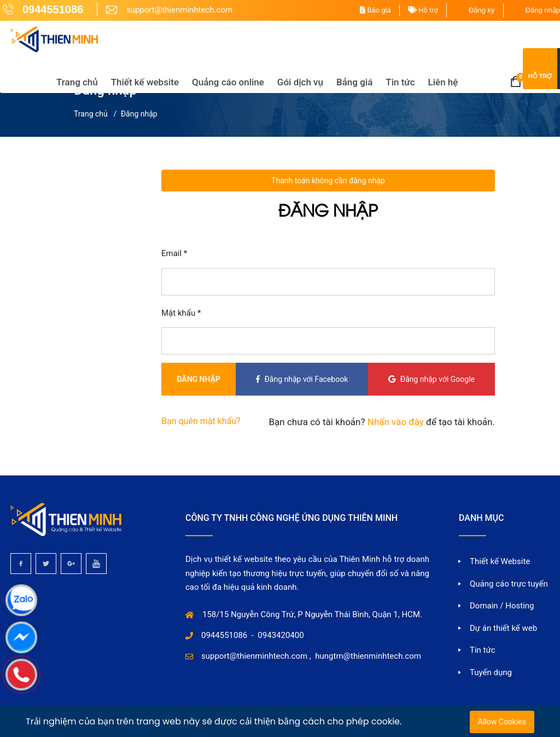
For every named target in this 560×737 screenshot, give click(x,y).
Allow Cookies (502, 722)
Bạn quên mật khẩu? (201, 421)
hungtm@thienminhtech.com (368, 656)
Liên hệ (443, 82)
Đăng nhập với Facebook (300, 379)
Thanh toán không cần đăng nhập (328, 181)
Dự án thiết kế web (503, 628)
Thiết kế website (144, 82)
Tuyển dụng (491, 672)
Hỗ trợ (423, 10)
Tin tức (399, 82)
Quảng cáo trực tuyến (509, 584)
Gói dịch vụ (300, 82)
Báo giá (375, 10)
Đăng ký (482, 10)
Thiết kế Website (500, 561)
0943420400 (281, 635)
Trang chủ (77, 82)
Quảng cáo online (227, 82)
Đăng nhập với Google (431, 379)
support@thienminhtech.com (254, 656)
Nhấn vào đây (395, 422)
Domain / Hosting (502, 606)
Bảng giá (354, 82)
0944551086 (224, 635)
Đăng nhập (543, 10)
